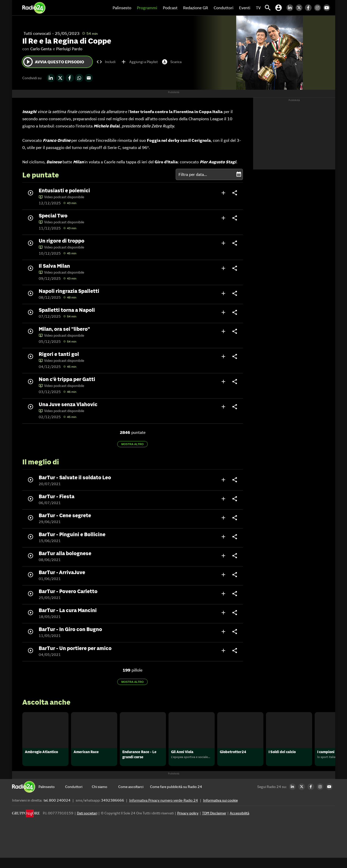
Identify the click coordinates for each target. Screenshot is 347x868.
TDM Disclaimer (214, 823)
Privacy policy (188, 823)
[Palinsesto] (52, 797)
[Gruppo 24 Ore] (26, 825)
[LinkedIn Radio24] (291, 8)
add (223, 193)
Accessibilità (240, 823)
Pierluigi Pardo (69, 49)
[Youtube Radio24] (328, 8)
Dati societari (87, 823)
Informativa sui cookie (220, 811)
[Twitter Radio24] (300, 8)
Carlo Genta (41, 49)
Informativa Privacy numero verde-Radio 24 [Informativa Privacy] (164, 811)
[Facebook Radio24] (310, 8)
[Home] (34, 8)
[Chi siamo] (105, 797)
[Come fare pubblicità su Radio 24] (176, 797)
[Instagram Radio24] (319, 8)
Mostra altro (132, 444)
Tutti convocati (37, 33)
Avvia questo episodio (53, 62)
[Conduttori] (78, 797)
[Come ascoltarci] (132, 797)
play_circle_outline (28, 62)
